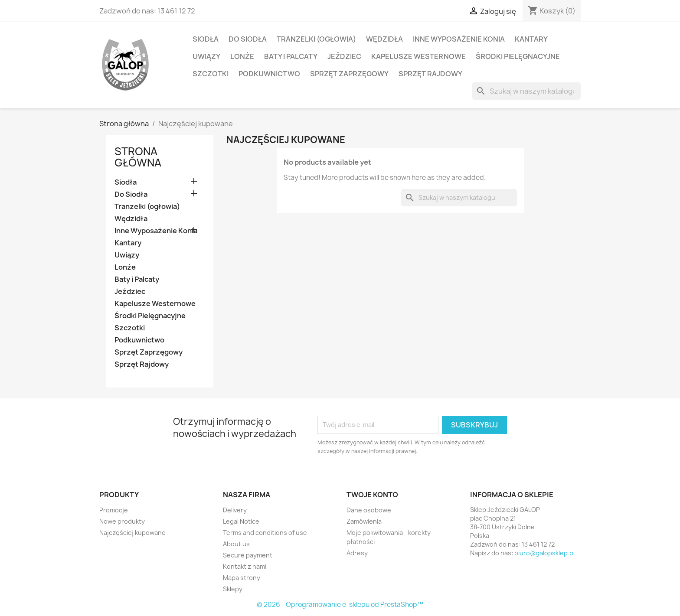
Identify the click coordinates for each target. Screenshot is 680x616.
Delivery (235, 510)
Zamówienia (364, 521)
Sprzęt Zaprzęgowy (349, 74)
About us (236, 544)
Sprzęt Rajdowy (430, 74)
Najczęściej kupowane (132, 533)
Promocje (114, 510)
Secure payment (248, 555)
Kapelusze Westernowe (418, 56)
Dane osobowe (369, 510)
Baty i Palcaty (291, 56)
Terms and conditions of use (265, 533)
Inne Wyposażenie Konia (459, 39)
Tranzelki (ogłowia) (316, 39)
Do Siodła (248, 39)
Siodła (206, 39)
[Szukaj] (526, 91)
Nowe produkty (122, 521)
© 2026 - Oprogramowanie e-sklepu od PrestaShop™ (340, 605)
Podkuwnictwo (269, 74)
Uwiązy (206, 56)
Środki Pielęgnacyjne (518, 56)
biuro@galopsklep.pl (544, 553)
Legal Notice (241, 521)
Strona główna (138, 157)
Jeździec (344, 56)
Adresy (357, 553)
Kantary (531, 39)
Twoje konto (372, 495)
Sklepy (233, 589)
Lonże (242, 56)
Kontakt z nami (245, 566)
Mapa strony (242, 578)
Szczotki (211, 74)
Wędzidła (384, 39)
